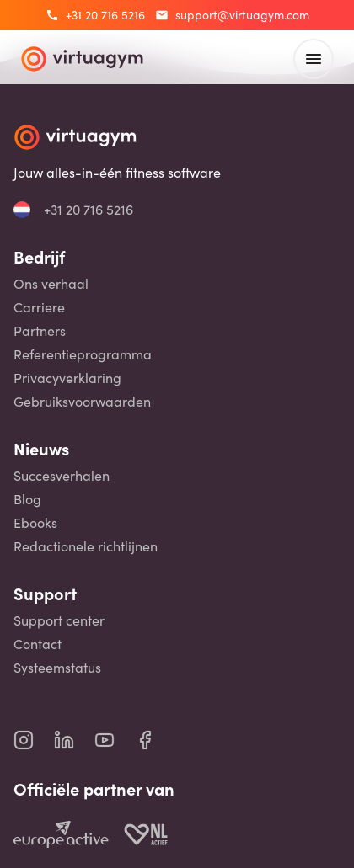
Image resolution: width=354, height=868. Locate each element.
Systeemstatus (57, 668)
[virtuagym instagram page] (34, 740)
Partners (40, 331)
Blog (27, 499)
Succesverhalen (62, 476)
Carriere (39, 307)
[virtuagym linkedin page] (74, 740)
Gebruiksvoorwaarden (82, 402)
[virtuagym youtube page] (115, 740)
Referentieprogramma (83, 354)
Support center (59, 620)
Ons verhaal (51, 284)
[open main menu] (314, 59)
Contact (38, 644)
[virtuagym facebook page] (155, 740)
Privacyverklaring (67, 378)
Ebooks (35, 523)
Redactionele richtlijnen (86, 546)
